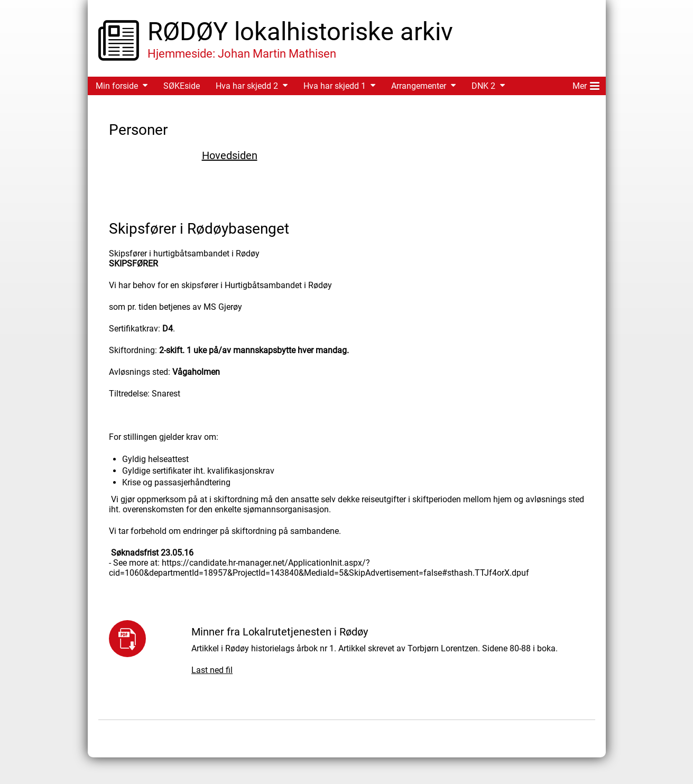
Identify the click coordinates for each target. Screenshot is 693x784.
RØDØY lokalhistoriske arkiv (300, 31)
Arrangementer (419, 86)
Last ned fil (212, 670)
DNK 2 (483, 86)
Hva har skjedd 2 (247, 86)
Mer (586, 84)
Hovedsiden (230, 155)
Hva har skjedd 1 (335, 86)
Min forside (117, 86)
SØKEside (182, 86)
